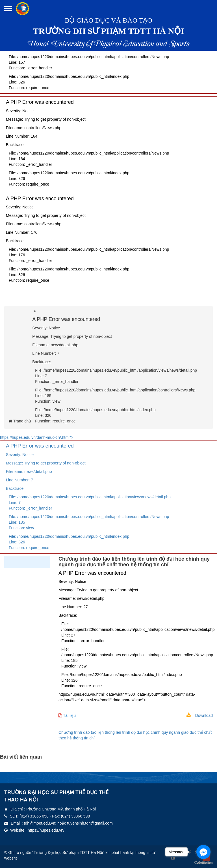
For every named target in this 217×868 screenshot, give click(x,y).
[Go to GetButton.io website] (203, 863)
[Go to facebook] (203, 852)
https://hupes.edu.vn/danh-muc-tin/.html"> (108, 494)
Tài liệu (67, 715)
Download (200, 715)
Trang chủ (20, 421)
